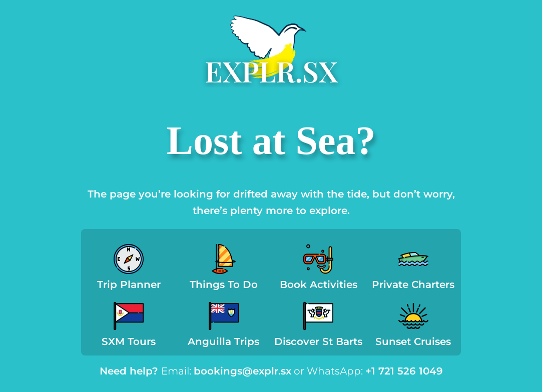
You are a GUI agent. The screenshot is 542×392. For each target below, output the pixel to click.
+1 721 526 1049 (404, 371)
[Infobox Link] (129, 270)
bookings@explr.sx (242, 371)
